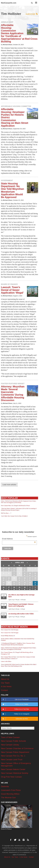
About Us (5, 679)
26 (4, 587)
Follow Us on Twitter (15, 704)
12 (4, 578)
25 (35, 583)
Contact (4, 690)
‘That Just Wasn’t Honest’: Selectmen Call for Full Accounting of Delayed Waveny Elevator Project (19, 509)
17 (30, 578)
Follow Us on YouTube (15, 709)
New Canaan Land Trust (12, 759)
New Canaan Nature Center (13, 769)
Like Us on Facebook (15, 700)
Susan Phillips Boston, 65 (8, 636)
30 (9, 569)
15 (19, 578)
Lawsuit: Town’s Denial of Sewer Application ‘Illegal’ (12, 290)
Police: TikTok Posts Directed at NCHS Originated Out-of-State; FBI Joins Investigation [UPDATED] (18, 502)
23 (25, 583)
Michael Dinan (7, 45)
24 (30, 583)
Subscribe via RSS (15, 719)
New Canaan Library (10, 745)
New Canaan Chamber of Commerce (17, 748)
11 (35, 573)
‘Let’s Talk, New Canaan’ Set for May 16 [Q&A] (14, 516)
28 (14, 587)
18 (35, 578)
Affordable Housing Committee (16, 106)
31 (14, 569)
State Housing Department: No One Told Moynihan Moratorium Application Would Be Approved (12, 190)
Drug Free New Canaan (11, 777)
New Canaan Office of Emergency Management (16, 764)
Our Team (5, 683)
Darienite (5, 786)
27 (9, 587)
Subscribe (32, 14)
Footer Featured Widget (13, 384)
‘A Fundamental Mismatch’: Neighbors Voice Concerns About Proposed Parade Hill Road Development (18, 644)
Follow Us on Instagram (16, 714)
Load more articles (9, 485)
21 (14, 583)
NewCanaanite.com (9, 3)
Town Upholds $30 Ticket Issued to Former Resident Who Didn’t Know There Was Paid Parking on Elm (19, 665)
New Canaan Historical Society (15, 773)
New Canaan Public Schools (13, 741)
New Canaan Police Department (15, 752)
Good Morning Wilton (10, 794)
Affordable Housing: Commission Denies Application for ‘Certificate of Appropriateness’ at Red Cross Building (19, 33)
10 (30, 573)
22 (19, 583)
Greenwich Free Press (11, 790)
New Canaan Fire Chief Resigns (10, 630)
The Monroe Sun (8, 798)
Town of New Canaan (10, 737)
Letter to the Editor (6, 661)
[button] (32, 3)
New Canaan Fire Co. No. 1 (13, 756)
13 (9, 578)
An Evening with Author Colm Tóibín (21, 614)
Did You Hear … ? (6, 513)
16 (25, 578)
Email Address (19, 539)
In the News (6, 686)
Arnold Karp (7, 22)
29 (4, 569)
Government (7, 180)
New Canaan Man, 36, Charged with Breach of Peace (15, 506)
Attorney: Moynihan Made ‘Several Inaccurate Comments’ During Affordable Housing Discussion (13, 393)
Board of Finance (9, 284)
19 (4, 583)
